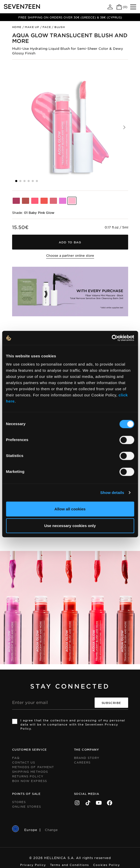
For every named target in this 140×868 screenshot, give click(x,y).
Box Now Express (30, 781)
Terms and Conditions (69, 865)
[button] (124, 127)
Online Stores (27, 806)
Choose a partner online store (70, 255)
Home (17, 27)
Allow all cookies (70, 509)
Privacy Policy (33, 865)
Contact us (24, 762)
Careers (82, 762)
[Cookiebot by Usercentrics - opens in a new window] (112, 338)
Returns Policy (28, 776)
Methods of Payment (33, 767)
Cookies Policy (106, 865)
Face (47, 27)
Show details (112, 493)
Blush (60, 27)
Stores (19, 802)
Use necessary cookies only (70, 526)
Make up (32, 27)
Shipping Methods (30, 771)
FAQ (16, 758)
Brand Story (87, 758)
